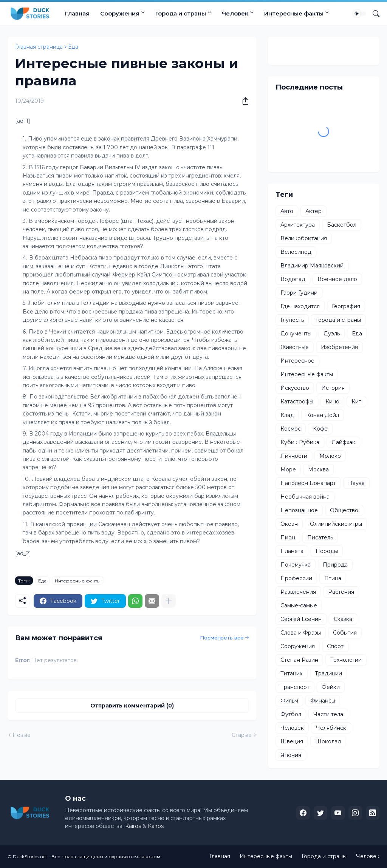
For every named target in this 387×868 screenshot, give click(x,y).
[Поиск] (373, 14)
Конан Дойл (323, 415)
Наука (356, 483)
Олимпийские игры (336, 524)
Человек (235, 13)
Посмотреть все (222, 638)
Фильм (289, 701)
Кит (356, 402)
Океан (289, 524)
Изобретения (339, 347)
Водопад (293, 279)
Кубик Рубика (300, 442)
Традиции (328, 673)
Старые (242, 735)
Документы (296, 334)
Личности (294, 456)
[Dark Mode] (359, 14)
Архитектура (298, 225)
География (346, 306)
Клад (287, 415)
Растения (341, 592)
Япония (291, 755)
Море (288, 470)
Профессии (296, 578)
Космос (291, 429)
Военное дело (337, 279)
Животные (295, 347)
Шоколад (328, 741)
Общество (344, 510)
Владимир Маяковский (312, 266)
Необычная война (305, 497)
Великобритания (304, 238)
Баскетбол (342, 225)
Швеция (292, 741)
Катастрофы (297, 402)
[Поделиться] (243, 101)
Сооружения (120, 13)
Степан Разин (299, 660)
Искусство (295, 388)
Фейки (331, 687)
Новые (22, 735)
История (333, 388)
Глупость (292, 320)
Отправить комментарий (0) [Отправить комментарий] (132, 706)
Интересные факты (294, 13)
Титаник (292, 673)
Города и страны (181, 13)
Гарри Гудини (299, 293)
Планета (292, 551)
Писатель (320, 537)
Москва (318, 470)
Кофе (320, 429)
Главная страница (39, 47)
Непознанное (299, 510)
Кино (332, 402)
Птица (333, 578)
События (345, 633)
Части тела (328, 714)
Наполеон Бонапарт (308, 483)
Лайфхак (343, 442)
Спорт (335, 646)
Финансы (323, 701)
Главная (77, 13)
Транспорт (295, 687)
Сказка (343, 619)
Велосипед (296, 252)
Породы (327, 551)
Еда (73, 47)
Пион (288, 537)
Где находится (300, 306)
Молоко (330, 456)
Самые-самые (299, 605)
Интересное (297, 361)
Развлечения (298, 592)
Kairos (133, 826)
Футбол (291, 714)
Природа (335, 565)
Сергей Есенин (301, 619)
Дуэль (332, 334)
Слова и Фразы (301, 633)
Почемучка (296, 565)
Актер (313, 211)
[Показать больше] (169, 601)
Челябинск (331, 728)
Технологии (346, 660)
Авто (287, 211)
